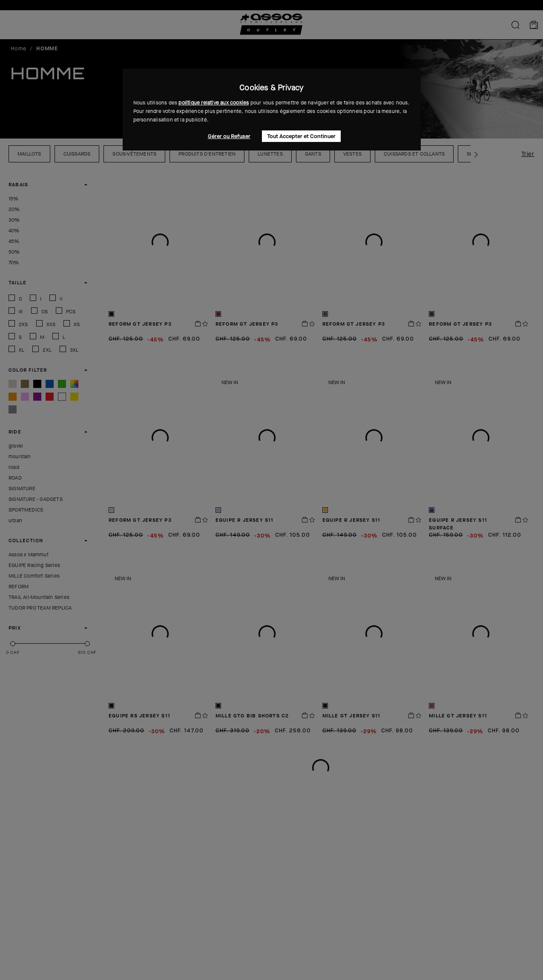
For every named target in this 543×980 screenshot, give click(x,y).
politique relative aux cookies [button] (214, 103)
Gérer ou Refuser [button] (229, 136)
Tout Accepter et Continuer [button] (301, 136)
